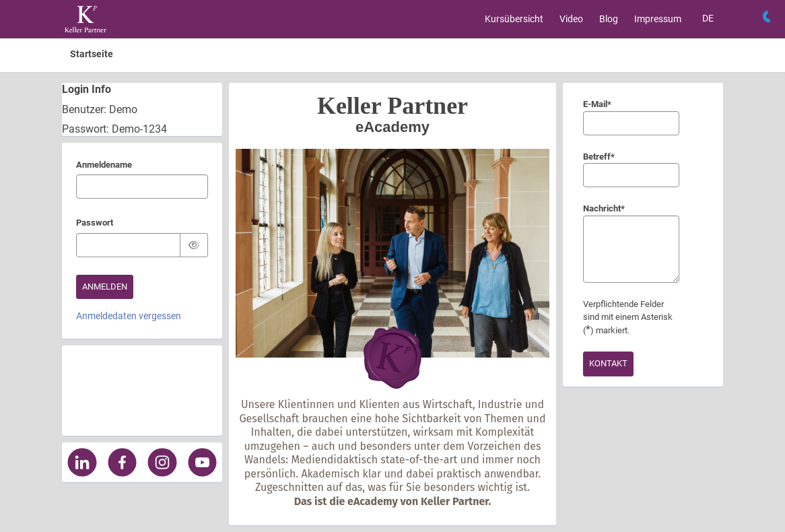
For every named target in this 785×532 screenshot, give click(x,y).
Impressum (658, 19)
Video (571, 19)
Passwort (95, 224)
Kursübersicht (514, 19)
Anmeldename (104, 166)
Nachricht (601, 209)
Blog (609, 19)
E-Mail (597, 105)
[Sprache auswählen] (708, 19)
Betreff (599, 158)
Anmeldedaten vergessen (129, 316)
